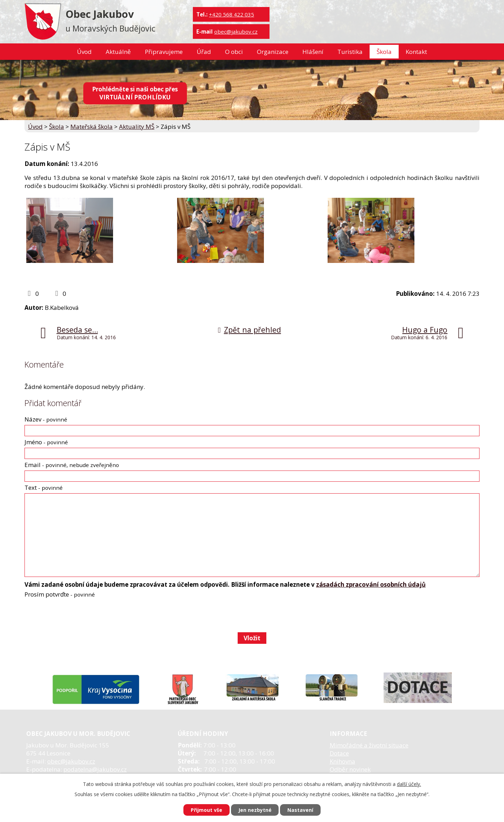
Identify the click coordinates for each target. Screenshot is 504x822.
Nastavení (301, 810)
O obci (234, 52)
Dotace (339, 753)
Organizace (273, 52)
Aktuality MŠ (137, 127)
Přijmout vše (206, 810)
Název (46, 419)
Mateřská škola (92, 127)
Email (72, 465)
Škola (384, 52)
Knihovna (342, 761)
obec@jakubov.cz (236, 32)
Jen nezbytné (255, 810)
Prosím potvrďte (60, 594)
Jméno (46, 442)
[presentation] (77, 615)
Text (44, 487)
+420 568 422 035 (232, 14)
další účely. (409, 784)
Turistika (350, 52)
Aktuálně (118, 52)
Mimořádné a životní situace (369, 745)
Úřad (204, 52)
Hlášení (313, 52)
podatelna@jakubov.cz (95, 769)
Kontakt (416, 52)
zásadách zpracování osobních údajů (371, 584)
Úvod (84, 52)
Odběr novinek (350, 769)
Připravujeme (164, 52)
